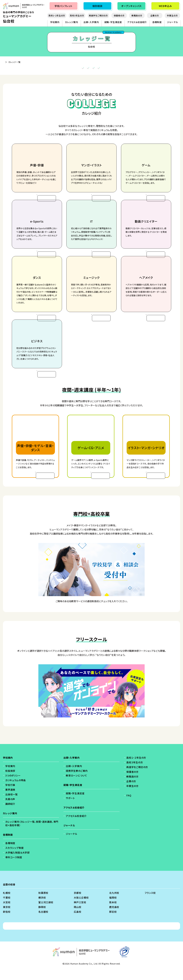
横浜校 (42, 908)
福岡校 (113, 908)
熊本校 (113, 913)
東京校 (7, 917)
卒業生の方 (172, 15)
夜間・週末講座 (76, 69)
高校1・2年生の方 (57, 15)
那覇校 (113, 922)
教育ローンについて (76, 786)
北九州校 (114, 903)
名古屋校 (43, 922)
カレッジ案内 (72, 22)
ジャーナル (172, 22)
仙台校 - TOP (10, 62)
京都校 (77, 903)
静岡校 (42, 917)
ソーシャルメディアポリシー (118, 936)
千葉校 (7, 908)
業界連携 (10, 800)
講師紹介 (10, 814)
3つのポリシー (13, 786)
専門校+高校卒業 (101, 69)
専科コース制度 (14, 868)
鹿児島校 (114, 917)
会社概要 (94, 936)
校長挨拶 (10, 781)
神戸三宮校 (80, 913)
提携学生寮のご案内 (77, 781)
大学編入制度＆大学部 (17, 863)
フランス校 (150, 903)
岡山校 (77, 917)
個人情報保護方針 (61, 936)
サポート (70, 808)
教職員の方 (137, 15)
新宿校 (7, 922)
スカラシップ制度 (14, 858)
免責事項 (80, 936)
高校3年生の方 (77, 15)
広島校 (77, 922)
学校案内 (55, 22)
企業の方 (155, 15)
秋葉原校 (43, 903)
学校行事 (10, 795)
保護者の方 (119, 15)
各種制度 (157, 22)
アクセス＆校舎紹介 (137, 22)
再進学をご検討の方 (98, 15)
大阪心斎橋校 (81, 908)
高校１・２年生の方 (136, 768)
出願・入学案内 (91, 22)
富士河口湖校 (46, 913)
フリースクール (126, 69)
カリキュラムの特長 (16, 790)
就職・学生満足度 (113, 22)
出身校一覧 (12, 805)
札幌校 (7, 903)
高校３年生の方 (135, 773)
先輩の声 (10, 809)
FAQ (129, 806)
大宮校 (7, 913)
